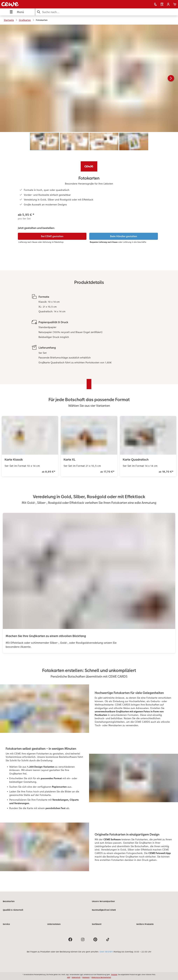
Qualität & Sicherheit (13, 910)
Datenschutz (76, 977)
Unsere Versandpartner (103, 901)
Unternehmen (54, 924)
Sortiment (97, 924)
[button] (168, 4)
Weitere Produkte (145, 924)
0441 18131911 (106, 952)
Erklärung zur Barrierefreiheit (101, 977)
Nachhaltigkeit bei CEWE (104, 910)
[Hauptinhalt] (89, 458)
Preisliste (114, 975)
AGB (68, 977)
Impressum (86, 977)
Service (6, 924)
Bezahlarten (9, 901)
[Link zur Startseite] (35, 4)
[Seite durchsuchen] (107, 12)
